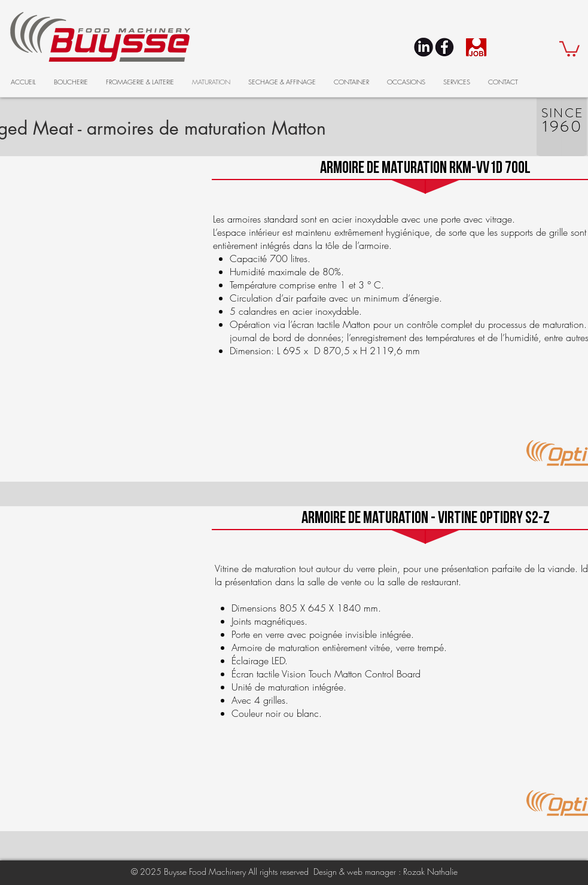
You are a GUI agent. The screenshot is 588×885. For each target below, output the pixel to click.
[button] (569, 48)
